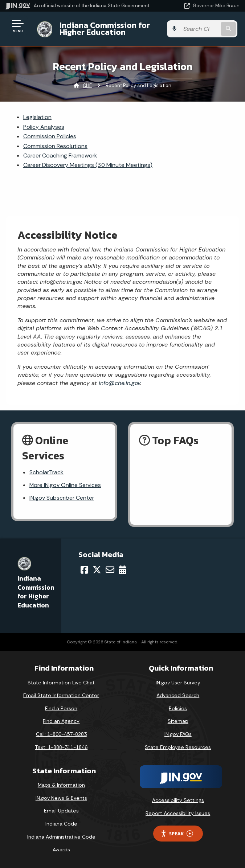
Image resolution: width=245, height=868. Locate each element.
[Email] (110, 570)
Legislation (37, 117)
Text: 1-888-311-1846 (61, 747)
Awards (61, 850)
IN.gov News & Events (61, 798)
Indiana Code (61, 824)
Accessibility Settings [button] (178, 801)
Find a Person (61, 708)
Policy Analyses (44, 127)
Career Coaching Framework (60, 155)
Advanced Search (178, 696)
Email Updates (61, 811)
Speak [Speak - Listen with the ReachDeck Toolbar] (177, 834)
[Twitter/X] (97, 570)
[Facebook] (84, 570)
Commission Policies (50, 136)
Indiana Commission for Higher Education (103, 28)
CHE (87, 85)
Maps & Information (61, 785)
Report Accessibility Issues (178, 813)
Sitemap (178, 721)
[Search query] (206, 29)
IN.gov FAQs (178, 734)
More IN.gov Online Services (65, 485)
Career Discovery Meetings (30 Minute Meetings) (88, 165)
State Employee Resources (178, 747)
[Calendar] (123, 570)
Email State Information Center (61, 696)
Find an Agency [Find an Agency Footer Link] (61, 721)
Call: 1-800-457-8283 (61, 734)
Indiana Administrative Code (61, 837)
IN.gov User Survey (178, 683)
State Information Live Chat (61, 683)
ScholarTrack (46, 473)
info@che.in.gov (119, 383)
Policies (178, 708)
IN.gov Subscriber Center (62, 498)
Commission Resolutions (55, 146)
